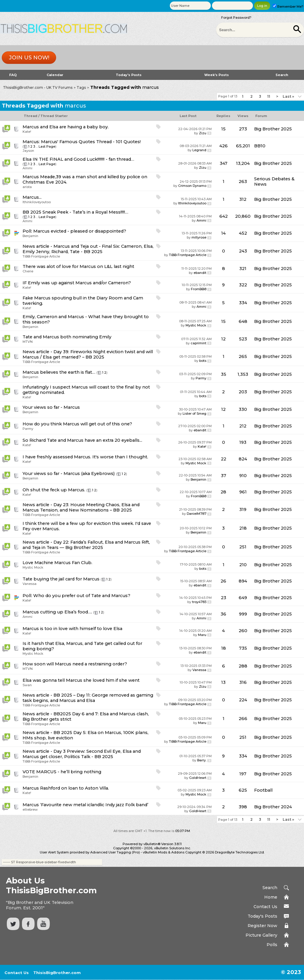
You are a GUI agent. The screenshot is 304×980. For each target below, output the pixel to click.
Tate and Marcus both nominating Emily (67, 337)
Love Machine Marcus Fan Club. (57, 563)
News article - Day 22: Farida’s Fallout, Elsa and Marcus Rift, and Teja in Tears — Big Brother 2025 (86, 545)
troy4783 (199, 602)
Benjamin (30, 236)
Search (282, 75)
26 (223, 581)
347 (224, 163)
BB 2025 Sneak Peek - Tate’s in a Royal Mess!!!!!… (75, 212)
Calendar (55, 75)
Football (263, 790)
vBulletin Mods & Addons (164, 852)
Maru (202, 635)
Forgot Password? (236, 18)
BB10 (260, 146)
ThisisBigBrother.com (57, 973)
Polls (272, 945)
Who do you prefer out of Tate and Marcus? (82, 596)
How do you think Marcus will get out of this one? (77, 424)
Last (288, 96)
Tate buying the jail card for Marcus (61, 579)
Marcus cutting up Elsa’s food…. (57, 612)
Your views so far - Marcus (51, 407)
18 (224, 648)
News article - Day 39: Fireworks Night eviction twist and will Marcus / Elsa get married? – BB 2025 (88, 354)
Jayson (28, 151)
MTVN (28, 342)
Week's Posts (217, 75)
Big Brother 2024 (273, 807)
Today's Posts (129, 75)
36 (223, 614)
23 (224, 598)
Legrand (199, 150)
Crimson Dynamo (192, 186)
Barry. (202, 760)
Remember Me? (288, 7)
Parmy (201, 378)
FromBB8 (199, 289)
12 (223, 339)
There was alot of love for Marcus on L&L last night (78, 266)
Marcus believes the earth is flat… (59, 372)
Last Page (47, 146)
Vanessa (30, 584)
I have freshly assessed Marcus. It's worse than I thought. (85, 457)
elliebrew (30, 809)
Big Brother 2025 (273, 129)
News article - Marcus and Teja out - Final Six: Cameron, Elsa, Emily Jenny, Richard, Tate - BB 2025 (88, 249)
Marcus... (32, 197)
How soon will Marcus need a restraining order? (75, 664)
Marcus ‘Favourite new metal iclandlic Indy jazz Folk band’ (85, 805)
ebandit (200, 273)
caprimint (198, 343)
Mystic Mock (196, 325)
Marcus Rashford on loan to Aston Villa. (66, 788)
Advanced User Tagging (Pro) (115, 852)
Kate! (27, 132)
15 (223, 129)
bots (203, 361)
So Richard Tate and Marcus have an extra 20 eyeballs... (82, 440)
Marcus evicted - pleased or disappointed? (80, 231)
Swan (27, 685)
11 (269, 96)
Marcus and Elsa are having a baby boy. (66, 127)
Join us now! (29, 58)
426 (224, 146)
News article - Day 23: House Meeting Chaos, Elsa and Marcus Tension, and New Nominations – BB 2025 (81, 507)
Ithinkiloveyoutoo (37, 202)
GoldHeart (198, 778)
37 (224, 476)
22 (224, 459)
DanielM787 (197, 514)
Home (271, 897)
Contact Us (265, 907)
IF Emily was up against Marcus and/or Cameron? (77, 283)
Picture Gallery (261, 935)
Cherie (28, 271)
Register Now (262, 926)
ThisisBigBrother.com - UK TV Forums (38, 87)
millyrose (199, 237)
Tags (81, 87)
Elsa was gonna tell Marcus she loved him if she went (81, 680)
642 (224, 216)
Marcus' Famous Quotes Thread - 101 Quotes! (91, 142)
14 (223, 233)
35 (224, 374)
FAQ (13, 75)
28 (223, 492)
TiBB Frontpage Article (41, 256)
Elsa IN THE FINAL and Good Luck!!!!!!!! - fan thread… (78, 159)
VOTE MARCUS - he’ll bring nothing (62, 772)
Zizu (203, 133)
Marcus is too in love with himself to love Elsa (72, 629)
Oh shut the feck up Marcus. (54, 490)
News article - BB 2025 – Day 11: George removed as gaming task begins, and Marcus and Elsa (88, 698)
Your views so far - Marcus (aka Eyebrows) (69, 474)
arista (27, 187)
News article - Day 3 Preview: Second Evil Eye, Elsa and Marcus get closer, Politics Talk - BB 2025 (82, 754)
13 (223, 682)
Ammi (27, 168)
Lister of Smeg (194, 414)
